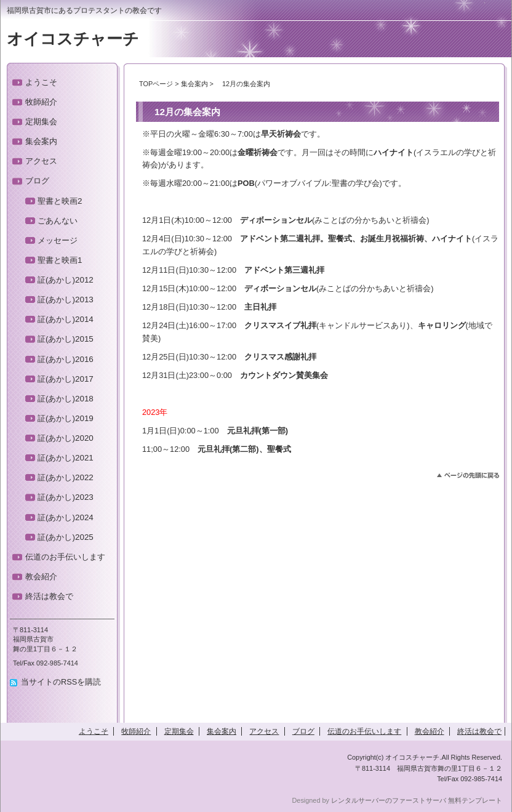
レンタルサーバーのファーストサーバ (389, 800)
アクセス (41, 161)
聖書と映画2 (60, 201)
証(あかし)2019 (66, 418)
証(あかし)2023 (66, 497)
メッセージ (58, 240)
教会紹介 (41, 577)
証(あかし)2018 (66, 399)
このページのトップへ (468, 476)
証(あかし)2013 (66, 299)
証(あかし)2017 (66, 379)
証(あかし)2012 (66, 280)
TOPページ (156, 84)
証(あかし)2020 (66, 438)
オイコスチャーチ (73, 39)
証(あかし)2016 (66, 359)
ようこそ (41, 82)
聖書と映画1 (60, 260)
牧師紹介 (41, 102)
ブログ (37, 181)
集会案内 (194, 84)
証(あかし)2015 (66, 339)
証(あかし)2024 (66, 517)
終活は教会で (49, 596)
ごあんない (58, 221)
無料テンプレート (475, 800)
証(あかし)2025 (66, 537)
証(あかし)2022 (66, 477)
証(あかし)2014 (66, 319)
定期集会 (41, 122)
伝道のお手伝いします (65, 557)
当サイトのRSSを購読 (61, 682)
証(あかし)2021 (66, 458)
